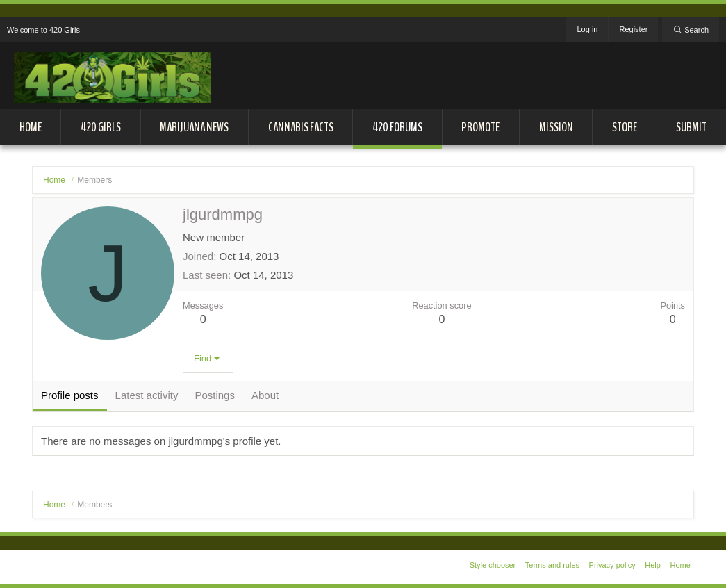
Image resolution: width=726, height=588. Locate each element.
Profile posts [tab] (70, 395)
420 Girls (101, 127)
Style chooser (493, 565)
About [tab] (265, 395)
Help (653, 565)
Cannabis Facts (301, 127)
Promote (480, 127)
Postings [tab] (215, 395)
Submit (691, 127)
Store (625, 127)
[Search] (691, 30)
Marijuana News (194, 127)
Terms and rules (552, 565)
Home (31, 127)
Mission (556, 127)
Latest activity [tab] (147, 395)
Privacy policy (612, 565)
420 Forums (397, 127)
